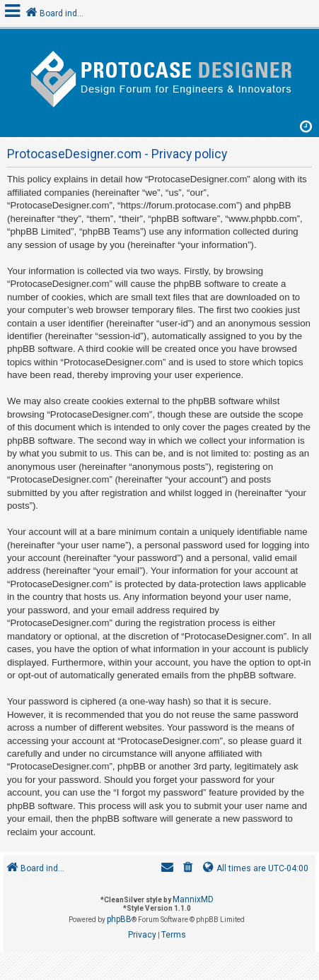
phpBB (119, 919)
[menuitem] (188, 869)
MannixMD (193, 899)
